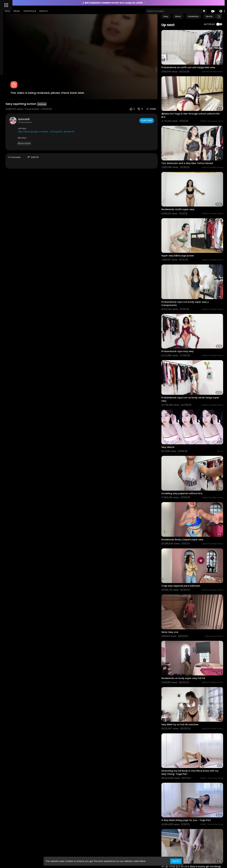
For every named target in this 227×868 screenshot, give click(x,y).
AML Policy (9, 112)
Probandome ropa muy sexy (190, 310)
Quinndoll (64, 103)
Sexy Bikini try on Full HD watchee (192, 629)
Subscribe (159, 105)
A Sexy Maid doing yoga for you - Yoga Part (198, 711)
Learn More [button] (140, 861)
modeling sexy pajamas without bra (194, 432)
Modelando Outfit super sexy (190, 189)
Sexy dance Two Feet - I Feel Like (192, 839)
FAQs (6, 108)
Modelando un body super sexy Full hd (195, 590)
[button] (221, 11)
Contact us (16, 108)
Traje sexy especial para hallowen (193, 511)
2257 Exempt (10, 115)
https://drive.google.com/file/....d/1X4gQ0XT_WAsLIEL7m (86, 116)
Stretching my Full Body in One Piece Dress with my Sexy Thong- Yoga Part (197, 670)
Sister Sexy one (182, 550)
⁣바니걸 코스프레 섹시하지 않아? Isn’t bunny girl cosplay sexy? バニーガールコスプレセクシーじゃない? (198, 798)
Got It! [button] (176, 861)
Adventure (73, 11)
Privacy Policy (11, 135)
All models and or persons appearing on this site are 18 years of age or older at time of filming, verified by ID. (20, 123)
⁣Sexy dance (180, 393)
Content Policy (30, 108)
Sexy (51, 11)
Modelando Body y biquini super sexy (195, 472)
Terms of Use (21, 131)
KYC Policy (21, 112)
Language (9, 139)
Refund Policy (26, 135)
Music (60, 11)
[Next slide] (219, 16)
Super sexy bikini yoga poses (190, 228)
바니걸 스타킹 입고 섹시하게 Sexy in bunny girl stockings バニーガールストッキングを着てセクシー (198, 754)
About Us (8, 131)
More (87, 11)
